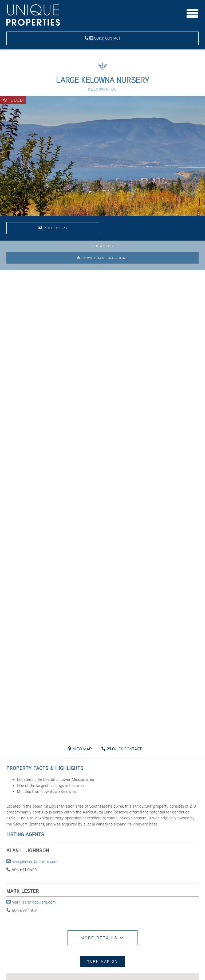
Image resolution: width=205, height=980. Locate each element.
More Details (102, 938)
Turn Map (103, 961)
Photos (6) (53, 228)
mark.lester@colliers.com (31, 902)
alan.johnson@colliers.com (32, 861)
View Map (80, 749)
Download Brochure (103, 258)
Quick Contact (103, 38)
